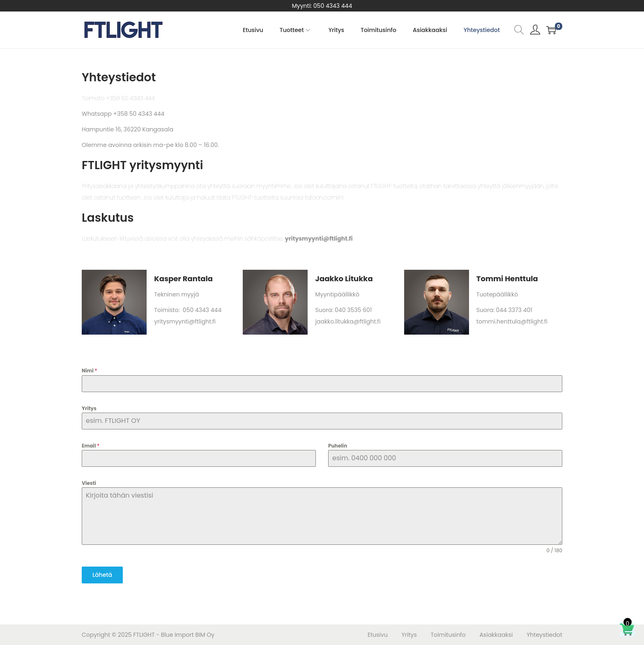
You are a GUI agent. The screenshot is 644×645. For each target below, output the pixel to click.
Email (91, 446)
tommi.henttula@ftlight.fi (512, 321)
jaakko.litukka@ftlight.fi (348, 321)
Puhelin (338, 446)
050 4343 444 (333, 6)
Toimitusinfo (448, 635)
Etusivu (378, 635)
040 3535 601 (353, 310)
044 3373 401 (514, 310)
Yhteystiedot (544, 635)
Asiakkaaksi (496, 635)
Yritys (89, 408)
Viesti (89, 483)
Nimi (90, 371)
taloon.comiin (323, 197)
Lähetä (102, 575)
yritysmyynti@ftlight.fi (185, 321)
